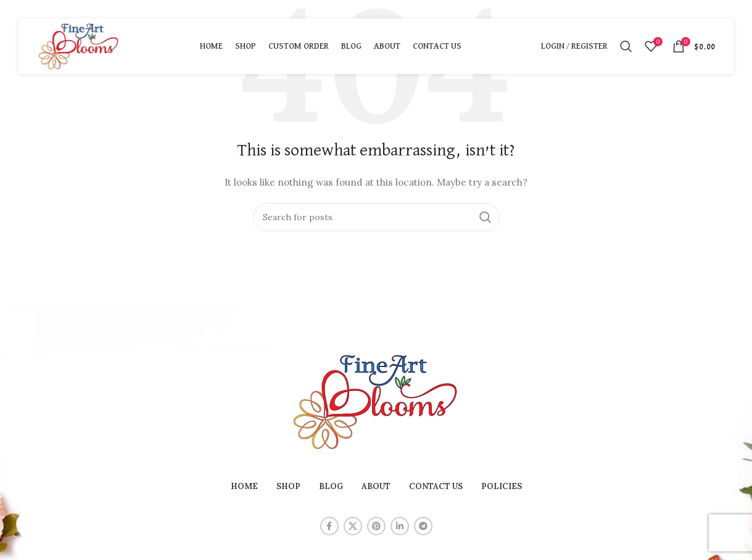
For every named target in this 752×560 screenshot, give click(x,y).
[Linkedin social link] (400, 526)
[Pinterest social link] (376, 526)
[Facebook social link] (329, 526)
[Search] (626, 46)
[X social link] (353, 526)
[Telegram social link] (423, 526)
